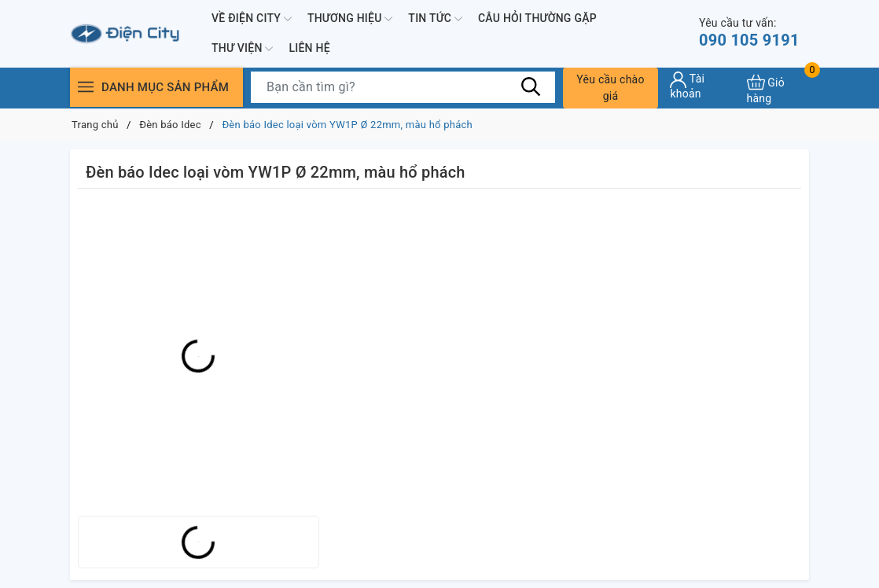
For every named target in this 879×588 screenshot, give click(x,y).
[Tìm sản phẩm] (403, 87)
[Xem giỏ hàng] (778, 88)
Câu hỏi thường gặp (537, 18)
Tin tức (435, 19)
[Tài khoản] (702, 86)
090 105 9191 (749, 33)
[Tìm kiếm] (531, 86)
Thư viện (242, 49)
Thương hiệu (350, 19)
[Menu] (86, 87)
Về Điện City (252, 19)
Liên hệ (309, 48)
